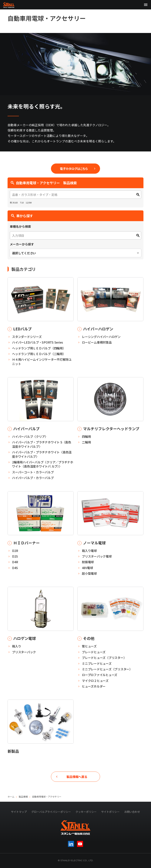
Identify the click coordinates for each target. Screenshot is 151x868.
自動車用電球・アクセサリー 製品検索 (44, 183)
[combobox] (75, 253)
